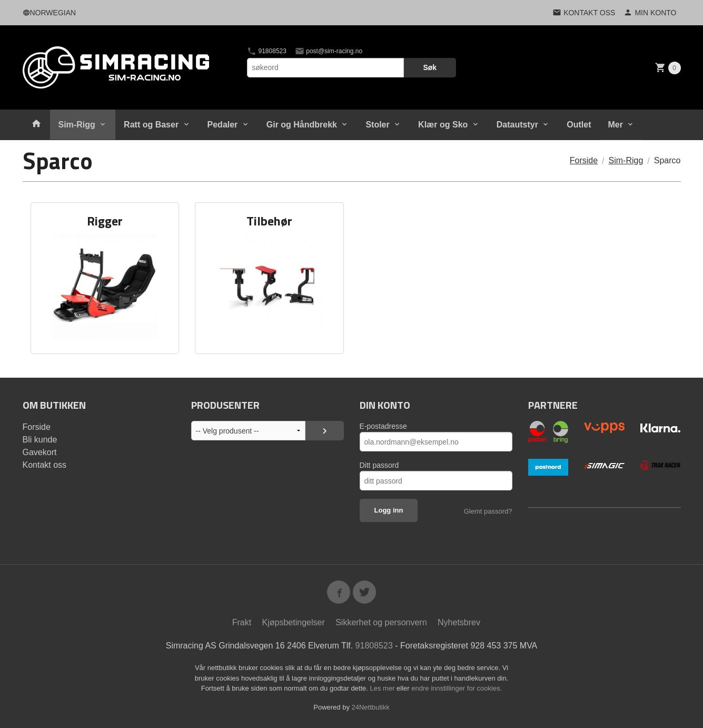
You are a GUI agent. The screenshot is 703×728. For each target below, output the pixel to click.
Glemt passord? (488, 511)
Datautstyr (517, 125)
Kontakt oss (45, 465)
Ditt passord (379, 465)
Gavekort (40, 452)
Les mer (384, 688)
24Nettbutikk (371, 707)
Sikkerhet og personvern (381, 622)
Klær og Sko (443, 125)
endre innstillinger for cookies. (457, 688)
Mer (615, 125)
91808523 (267, 51)
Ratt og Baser (151, 125)
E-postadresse (383, 426)
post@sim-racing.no (329, 51)
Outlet (579, 125)
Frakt (242, 622)
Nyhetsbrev (459, 622)
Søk (430, 67)
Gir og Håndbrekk (302, 125)
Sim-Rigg (77, 125)
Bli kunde (40, 440)
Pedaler (223, 125)
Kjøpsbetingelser (294, 622)
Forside (584, 160)
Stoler (377, 125)
